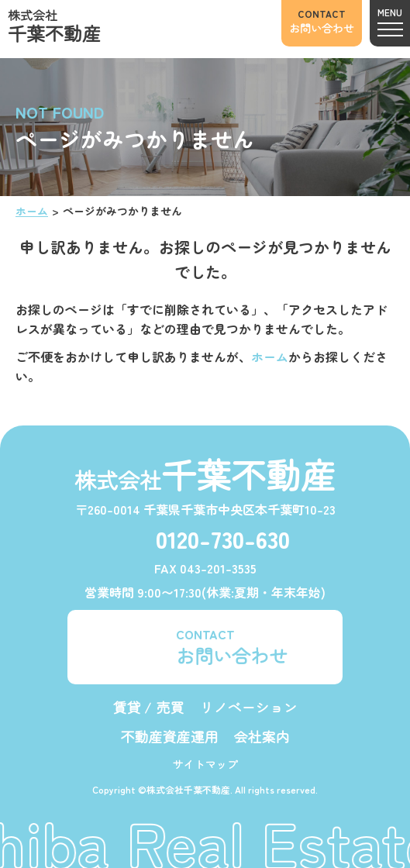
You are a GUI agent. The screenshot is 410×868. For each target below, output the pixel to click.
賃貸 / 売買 (149, 707)
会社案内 (262, 736)
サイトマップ (205, 764)
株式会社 (54, 26)
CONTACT (232, 647)
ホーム (32, 211)
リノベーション (249, 707)
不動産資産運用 (170, 736)
